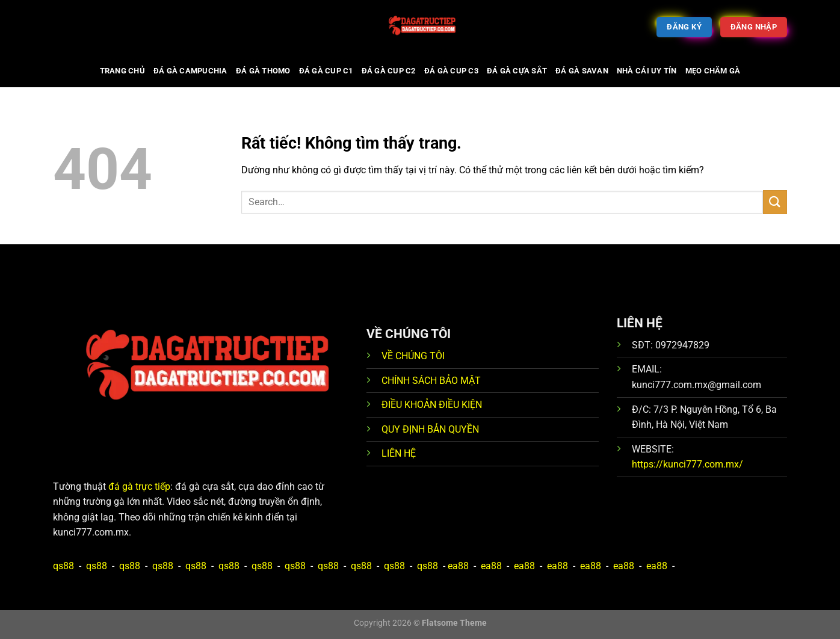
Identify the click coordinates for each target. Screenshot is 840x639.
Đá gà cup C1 (326, 71)
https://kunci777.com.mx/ (687, 464)
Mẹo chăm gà (713, 71)
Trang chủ (122, 71)
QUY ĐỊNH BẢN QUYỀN (430, 429)
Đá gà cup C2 (389, 71)
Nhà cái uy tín (647, 71)
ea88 (458, 566)
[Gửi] (775, 202)
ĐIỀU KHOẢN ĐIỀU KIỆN (432, 405)
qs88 (63, 566)
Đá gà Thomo (263, 71)
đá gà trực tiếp (139, 486)
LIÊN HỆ (399, 453)
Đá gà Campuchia (190, 71)
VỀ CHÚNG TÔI (413, 356)
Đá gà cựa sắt (517, 71)
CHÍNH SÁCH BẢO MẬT (431, 381)
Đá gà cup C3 (451, 71)
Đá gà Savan (582, 71)
